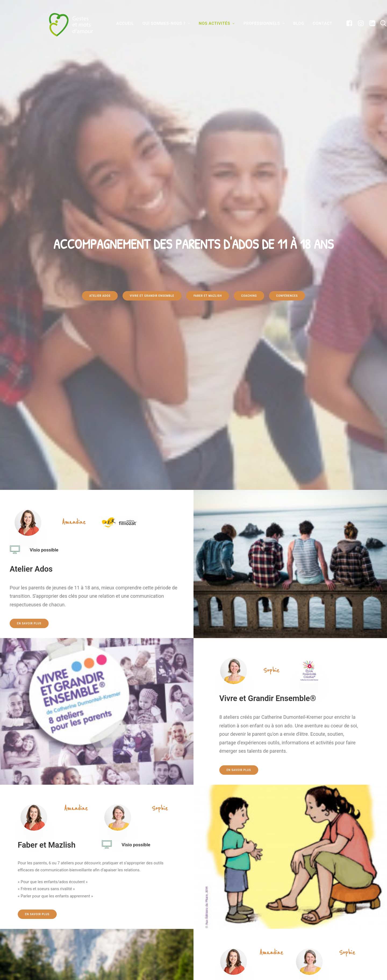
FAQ (205, 904)
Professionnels (259, 23)
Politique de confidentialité (226, 941)
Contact (317, 23)
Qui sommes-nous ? (161, 23)
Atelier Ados (100, 116)
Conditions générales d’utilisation (232, 922)
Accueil (119, 23)
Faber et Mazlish (208, 116)
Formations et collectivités (132, 922)
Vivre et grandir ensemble (152, 116)
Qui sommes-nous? (123, 904)
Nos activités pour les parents (134, 913)
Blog (112, 932)
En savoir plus (29, 265)
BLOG (293, 23)
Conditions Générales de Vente (228, 932)
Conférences (287, 116)
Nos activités (211, 23)
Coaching (249, 116)
